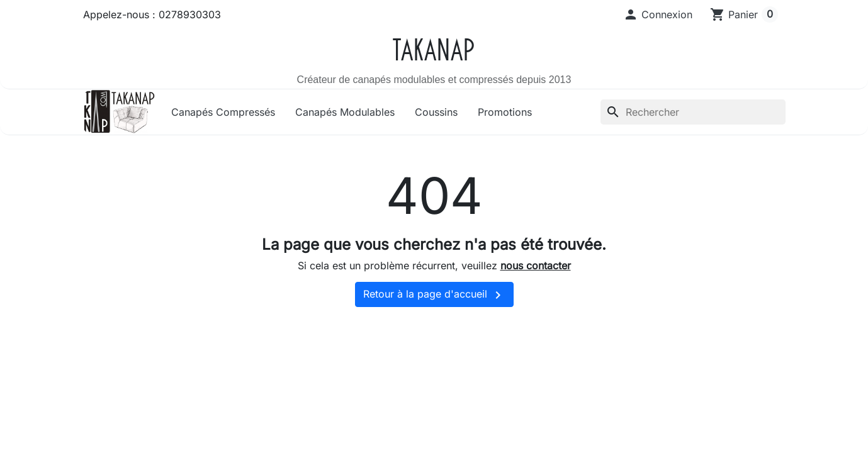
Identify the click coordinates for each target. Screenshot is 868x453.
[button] (658, 14)
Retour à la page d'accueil (434, 295)
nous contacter (536, 266)
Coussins (436, 112)
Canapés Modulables (345, 112)
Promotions (505, 112)
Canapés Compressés (223, 112)
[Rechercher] (693, 112)
